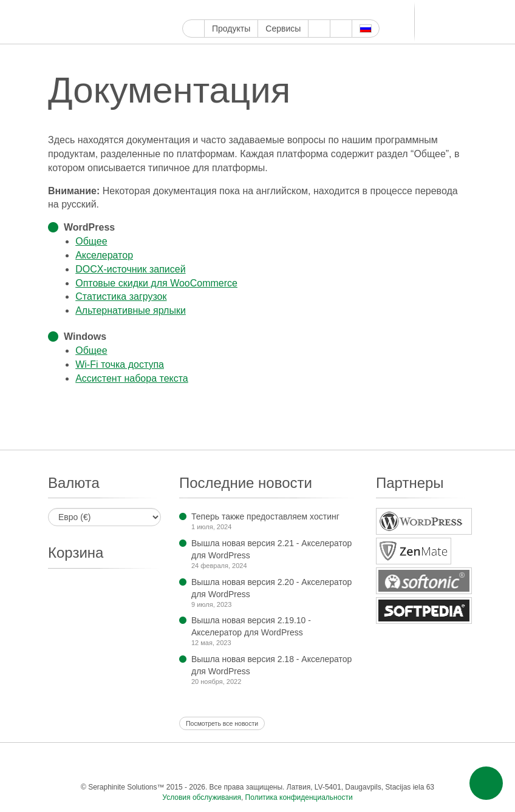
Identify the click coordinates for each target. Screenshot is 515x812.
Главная (193, 29)
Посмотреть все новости (222, 723)
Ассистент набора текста (132, 378)
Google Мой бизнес (189, 10)
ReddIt (301, 10)
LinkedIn (329, 10)
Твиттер (217, 10)
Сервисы (283, 29)
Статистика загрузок (121, 296)
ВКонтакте (357, 10)
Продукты (231, 29)
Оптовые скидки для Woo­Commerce (156, 283)
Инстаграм (245, 10)
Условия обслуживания (202, 797)
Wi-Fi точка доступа (120, 364)
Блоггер (315, 10)
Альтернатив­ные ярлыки (131, 310)
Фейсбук (203, 10)
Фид (426, 763)
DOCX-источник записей (130, 269)
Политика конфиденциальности (299, 797)
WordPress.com (287, 10)
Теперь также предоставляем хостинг (265, 516)
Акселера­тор (104, 255)
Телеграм (343, 10)
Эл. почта (450, 763)
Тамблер (273, 10)
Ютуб (231, 10)
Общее (91, 241)
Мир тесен (371, 10)
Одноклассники (402, 763)
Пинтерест (259, 10)
